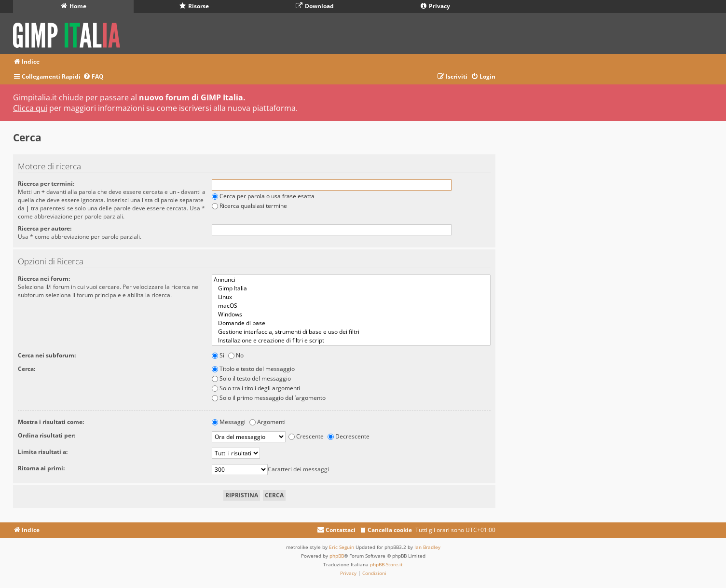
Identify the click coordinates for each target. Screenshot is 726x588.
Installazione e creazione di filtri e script (351, 341)
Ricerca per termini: (46, 184)
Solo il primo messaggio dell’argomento (269, 398)
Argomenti (267, 422)
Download (315, 6)
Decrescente (349, 436)
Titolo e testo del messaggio (253, 369)
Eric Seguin (342, 547)
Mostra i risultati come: (51, 422)
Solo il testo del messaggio (251, 378)
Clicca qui (30, 108)
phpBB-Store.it (386, 564)
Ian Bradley (427, 547)
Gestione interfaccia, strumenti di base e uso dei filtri (351, 332)
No (236, 355)
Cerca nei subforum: (47, 355)
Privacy (435, 6)
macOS (351, 306)
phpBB (337, 556)
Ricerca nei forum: (44, 279)
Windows (351, 315)
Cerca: (27, 369)
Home (74, 6)
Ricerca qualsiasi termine (249, 206)
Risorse (194, 6)
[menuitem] (93, 77)
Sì (218, 355)
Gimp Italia (351, 288)
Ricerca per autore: (45, 228)
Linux (351, 297)
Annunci (351, 280)
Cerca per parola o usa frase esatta (263, 196)
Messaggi (229, 422)
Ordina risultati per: (47, 435)
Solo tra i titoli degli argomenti (256, 388)
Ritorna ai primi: (41, 468)
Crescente (306, 436)
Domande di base (351, 323)
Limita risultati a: (43, 452)
